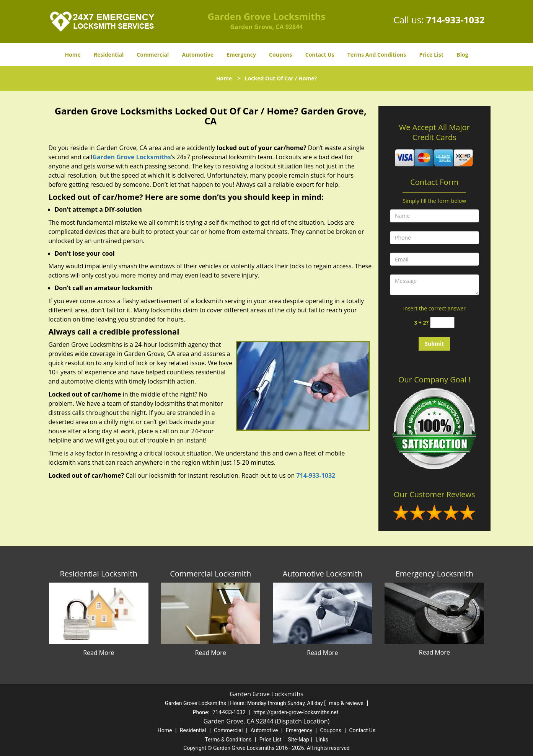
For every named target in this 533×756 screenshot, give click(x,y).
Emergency (241, 55)
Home (73, 55)
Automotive (198, 55)
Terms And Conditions (377, 55)
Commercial (153, 55)
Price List (431, 55)
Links (322, 740)
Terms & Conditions (228, 740)
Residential (109, 55)
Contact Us (320, 55)
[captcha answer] (442, 322)
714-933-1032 (456, 20)
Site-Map (299, 740)
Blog (462, 55)
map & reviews (347, 703)
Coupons (280, 55)
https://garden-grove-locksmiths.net (296, 712)
